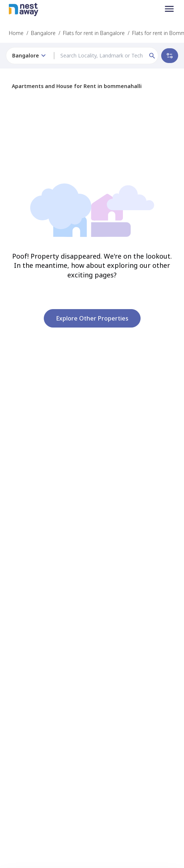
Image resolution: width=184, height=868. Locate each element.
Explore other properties (92, 318)
